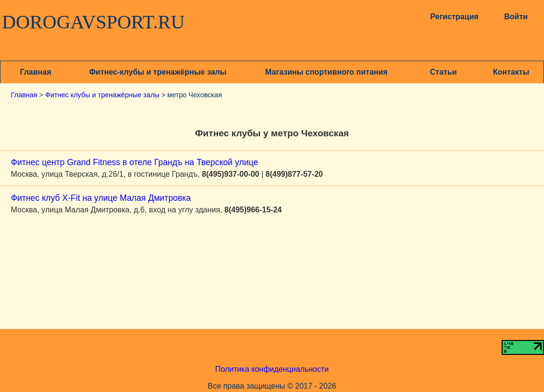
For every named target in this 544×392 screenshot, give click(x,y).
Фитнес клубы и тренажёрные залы (102, 95)
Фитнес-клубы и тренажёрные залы (158, 72)
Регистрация (454, 17)
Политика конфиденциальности (272, 369)
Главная (35, 72)
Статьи (443, 72)
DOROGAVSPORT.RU (93, 22)
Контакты (511, 72)
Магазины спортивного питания (326, 72)
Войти (516, 17)
